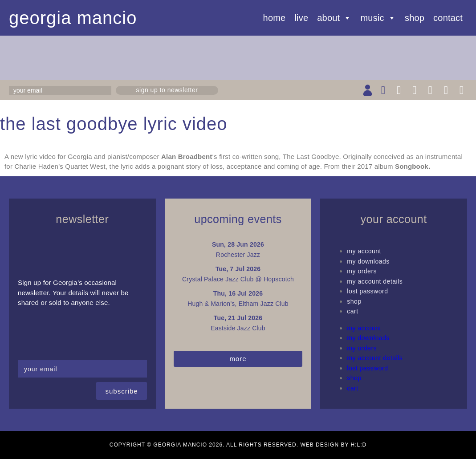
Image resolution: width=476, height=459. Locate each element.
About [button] (334, 18)
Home (275, 18)
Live (301, 18)
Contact (448, 18)
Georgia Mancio (73, 18)
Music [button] (378, 18)
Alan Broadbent (187, 156)
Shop (415, 18)
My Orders (362, 271)
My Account (364, 251)
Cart (352, 311)
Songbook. (413, 166)
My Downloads (368, 261)
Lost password (367, 291)
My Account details (375, 281)
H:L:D (359, 445)
